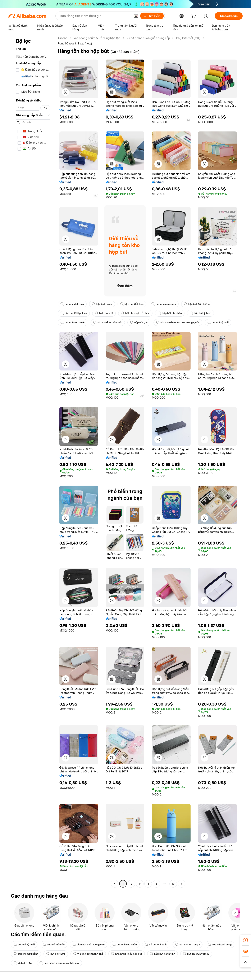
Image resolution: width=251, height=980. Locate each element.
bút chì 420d (56, 954)
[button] (136, 16)
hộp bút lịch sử (200, 313)
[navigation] (32, 461)
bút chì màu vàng (164, 304)
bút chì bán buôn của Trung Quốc (178, 322)
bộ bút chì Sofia (156, 945)
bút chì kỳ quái (218, 322)
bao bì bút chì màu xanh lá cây (59, 963)
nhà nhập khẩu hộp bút (127, 954)
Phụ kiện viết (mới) (188, 38)
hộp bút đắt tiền (132, 304)
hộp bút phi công (220, 945)
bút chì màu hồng (26, 954)
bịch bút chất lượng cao (89, 945)
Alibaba (62, 38)
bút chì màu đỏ (54, 945)
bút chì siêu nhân (125, 945)
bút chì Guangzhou (196, 954)
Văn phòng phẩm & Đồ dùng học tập (97, 38)
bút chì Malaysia (72, 304)
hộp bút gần (139, 322)
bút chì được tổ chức (135, 313)
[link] (246, 940)
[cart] (194, 17)
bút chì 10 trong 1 (188, 945)
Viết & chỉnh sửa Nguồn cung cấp (148, 38)
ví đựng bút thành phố (88, 954)
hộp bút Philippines (74, 313)
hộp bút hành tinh (162, 954)
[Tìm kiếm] (152, 16)
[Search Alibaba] (95, 16)
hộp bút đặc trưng (197, 304)
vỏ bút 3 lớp (23, 963)
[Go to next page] (182, 884)
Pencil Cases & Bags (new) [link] (75, 43)
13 (173, 884)
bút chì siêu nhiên (73, 322)
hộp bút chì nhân (170, 313)
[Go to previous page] (115, 884)
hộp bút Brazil (102, 304)
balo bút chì (104, 313)
